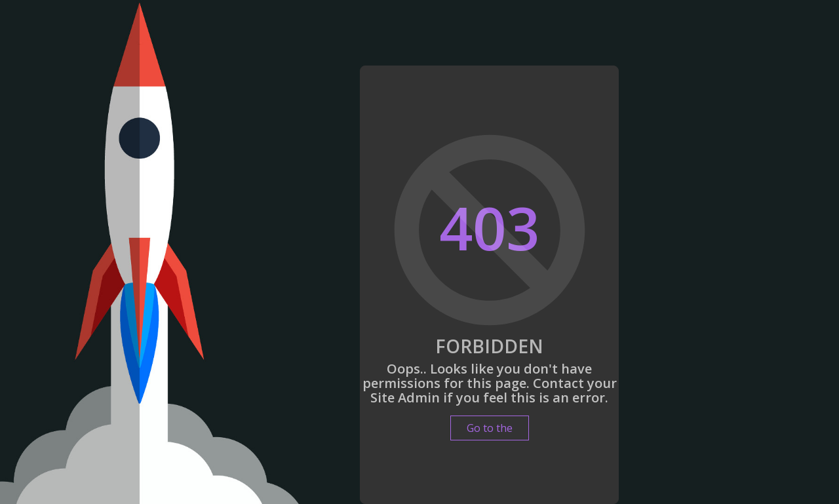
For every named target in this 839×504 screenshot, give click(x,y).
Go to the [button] (490, 428)
